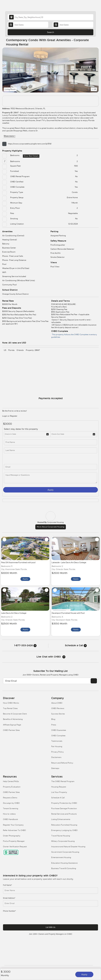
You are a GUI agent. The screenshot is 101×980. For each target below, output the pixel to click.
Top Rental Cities (10, 708)
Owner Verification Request (15, 847)
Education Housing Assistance (64, 863)
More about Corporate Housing (51, 527)
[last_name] (50, 450)
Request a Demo (10, 798)
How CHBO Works (11, 703)
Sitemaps (55, 768)
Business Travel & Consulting (64, 868)
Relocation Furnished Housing (64, 825)
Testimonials (57, 741)
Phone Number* (9, 911)
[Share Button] (95, 42)
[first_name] (50, 442)
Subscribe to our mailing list (50, 671)
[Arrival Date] (28, 25)
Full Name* (7, 885)
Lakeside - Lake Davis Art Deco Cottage (69, 562)
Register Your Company (13, 825)
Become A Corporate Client (15, 714)
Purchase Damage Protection (64, 809)
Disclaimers (56, 757)
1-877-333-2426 (25, 645)
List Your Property (59, 792)
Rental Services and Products (64, 814)
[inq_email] (50, 467)
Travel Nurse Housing (61, 836)
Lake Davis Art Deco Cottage (14, 613)
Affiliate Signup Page (12, 725)
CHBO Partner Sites (11, 730)
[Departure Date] (73, 25)
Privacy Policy (57, 752)
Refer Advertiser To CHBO (14, 830)
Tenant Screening (11, 809)
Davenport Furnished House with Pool (68, 613)
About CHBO (57, 703)
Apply (84, 974)
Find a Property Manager (14, 841)
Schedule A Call (58, 798)
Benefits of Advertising (13, 719)
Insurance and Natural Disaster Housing (68, 847)
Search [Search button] (50, 32)
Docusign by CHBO (11, 803)
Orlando (20, 350)
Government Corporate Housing (65, 852)
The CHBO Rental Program (63, 781)
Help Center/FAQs (11, 781)
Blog (53, 719)
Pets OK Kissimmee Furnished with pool (18, 562)
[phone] (30, 459)
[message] (50, 478)
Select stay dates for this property (21, 429)
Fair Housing (57, 746)
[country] (50, 17)
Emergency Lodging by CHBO (64, 830)
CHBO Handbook (11, 819)
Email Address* (9, 898)
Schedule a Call (76, 645)
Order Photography (12, 836)
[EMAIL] (94, 681)
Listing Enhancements (61, 819)
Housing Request (59, 787)
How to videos (9, 814)
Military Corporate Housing (63, 841)
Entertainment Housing (61, 857)
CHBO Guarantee (59, 730)
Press (54, 725)
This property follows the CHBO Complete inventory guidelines (74, 336)
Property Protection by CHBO (64, 803)
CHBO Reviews (58, 708)
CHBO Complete (58, 736)
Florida (11, 350)
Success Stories (58, 714)
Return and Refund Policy (62, 763)
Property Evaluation (12, 787)
